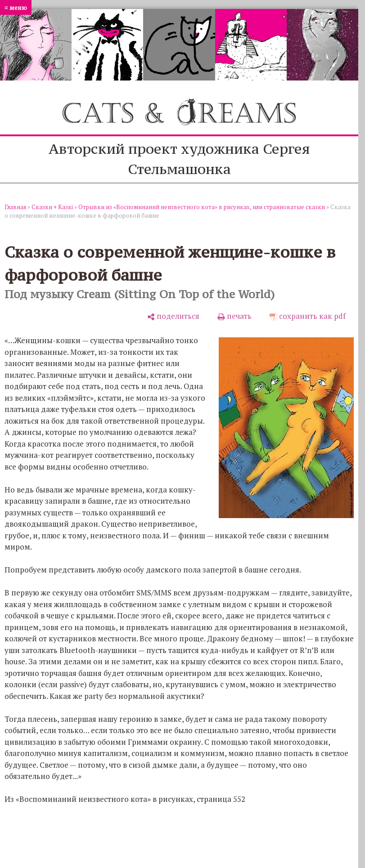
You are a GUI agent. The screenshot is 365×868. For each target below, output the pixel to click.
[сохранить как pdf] (308, 316)
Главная (15, 207)
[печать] (234, 316)
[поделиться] (173, 316)
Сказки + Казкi (52, 207)
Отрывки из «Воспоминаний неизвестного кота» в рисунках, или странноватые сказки (202, 207)
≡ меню (16, 7)
